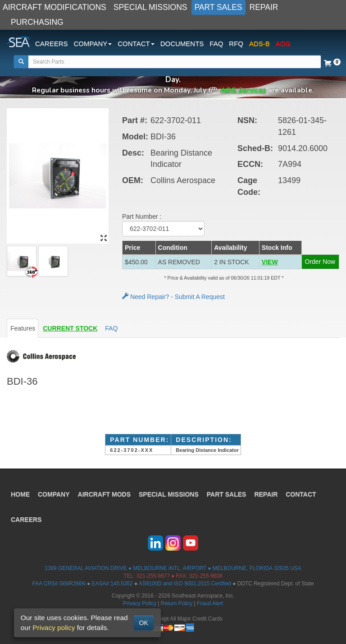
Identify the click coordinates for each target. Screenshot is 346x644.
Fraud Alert (210, 603)
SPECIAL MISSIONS (150, 7)
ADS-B (259, 44)
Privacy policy (54, 628)
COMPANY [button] (93, 44)
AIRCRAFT (104, 494)
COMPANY (54, 494)
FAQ (216, 44)
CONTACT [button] (136, 44)
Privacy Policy (140, 603)
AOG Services (244, 90)
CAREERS (52, 44)
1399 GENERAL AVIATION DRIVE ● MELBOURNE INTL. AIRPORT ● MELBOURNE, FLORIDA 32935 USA (173, 568)
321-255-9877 (153, 576)
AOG (283, 44)
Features (23, 328)
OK (144, 623)
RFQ (236, 44)
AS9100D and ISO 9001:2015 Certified (185, 584)
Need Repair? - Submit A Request (173, 297)
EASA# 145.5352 (112, 584)
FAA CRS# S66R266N (59, 584)
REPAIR (264, 7)
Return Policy (177, 603)
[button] (280, 262)
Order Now (320, 262)
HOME (20, 494)
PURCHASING (37, 22)
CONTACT (301, 494)
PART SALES (219, 7)
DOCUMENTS (182, 44)
